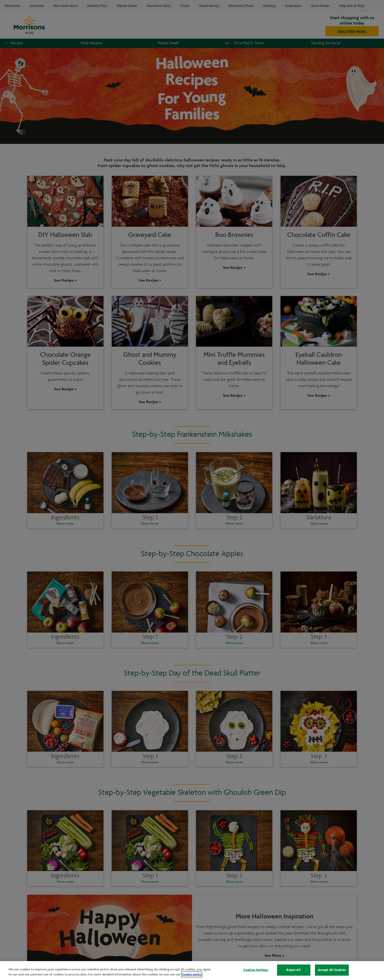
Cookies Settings (256, 970)
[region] (192, 971)
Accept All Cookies (332, 970)
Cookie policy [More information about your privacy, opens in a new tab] (192, 974)
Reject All (293, 970)
